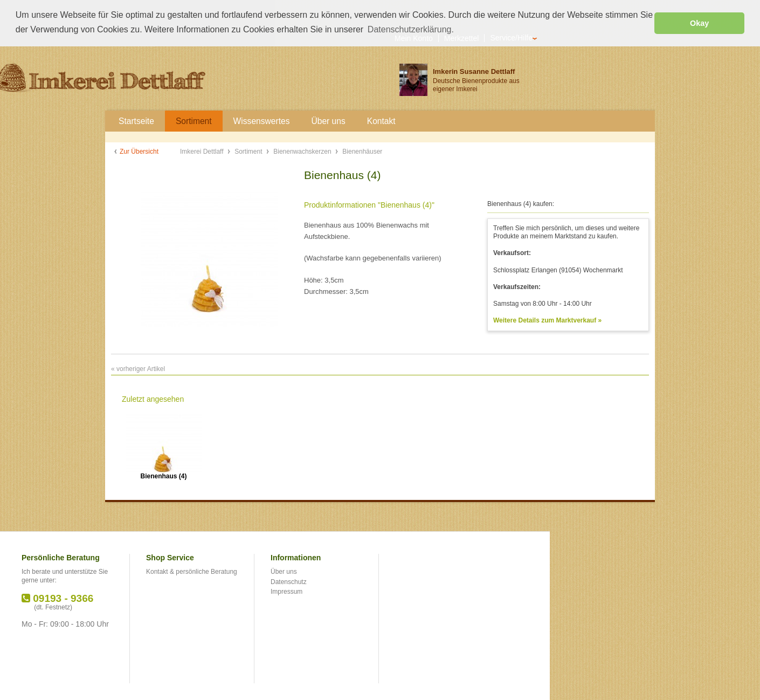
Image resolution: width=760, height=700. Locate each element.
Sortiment (249, 151)
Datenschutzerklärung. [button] (411, 29)
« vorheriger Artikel (138, 368)
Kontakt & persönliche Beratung (192, 571)
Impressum (286, 591)
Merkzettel (462, 37)
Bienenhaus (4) (163, 476)
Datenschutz (289, 581)
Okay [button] (699, 23)
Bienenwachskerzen (303, 151)
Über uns (284, 571)
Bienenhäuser (362, 151)
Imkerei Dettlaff (203, 151)
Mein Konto (414, 37)
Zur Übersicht (139, 151)
